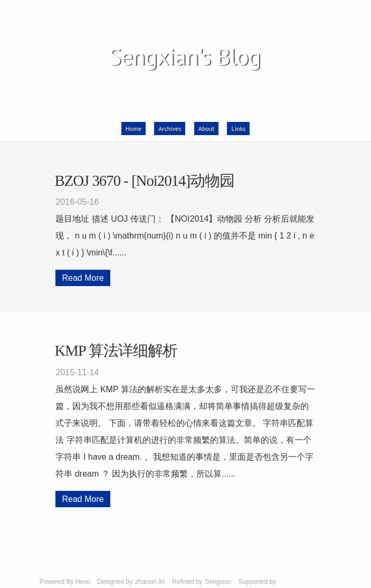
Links (238, 129)
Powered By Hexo (65, 582)
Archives (170, 129)
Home (134, 129)
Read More (83, 278)
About (206, 129)
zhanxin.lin (150, 582)
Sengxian (218, 582)
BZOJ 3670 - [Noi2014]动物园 (144, 181)
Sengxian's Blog (184, 56)
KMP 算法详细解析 (116, 350)
